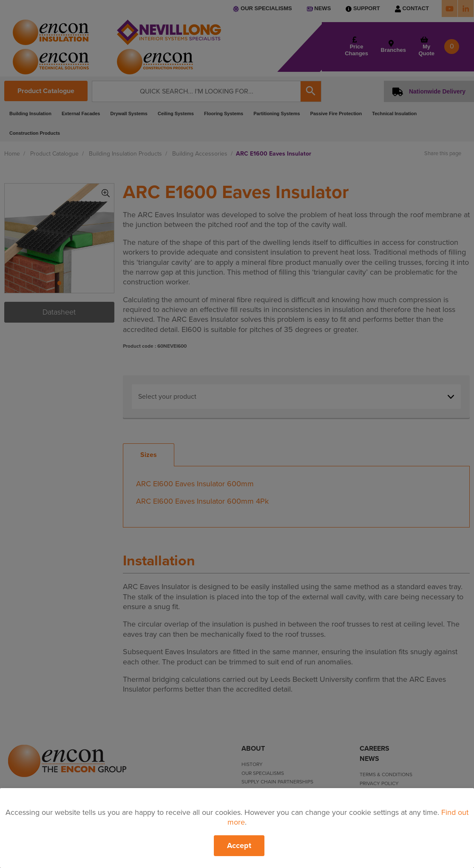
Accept (239, 845)
